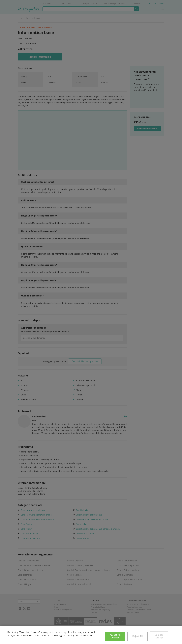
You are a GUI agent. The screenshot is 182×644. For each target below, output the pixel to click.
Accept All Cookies (115, 636)
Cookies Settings (159, 636)
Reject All (138, 636)
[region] (91, 635)
